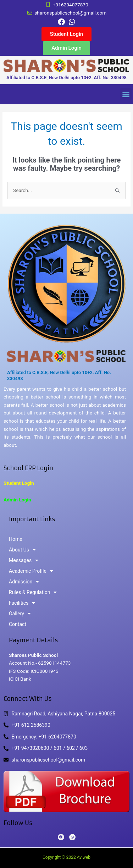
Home (16, 539)
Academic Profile (31, 571)
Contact (18, 624)
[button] (126, 94)
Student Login (19, 483)
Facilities (22, 603)
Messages (24, 560)
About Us (22, 550)
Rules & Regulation (33, 592)
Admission (24, 582)
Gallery (20, 614)
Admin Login (17, 500)
